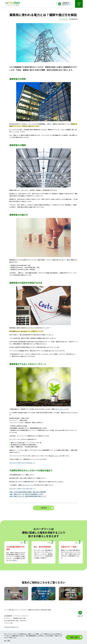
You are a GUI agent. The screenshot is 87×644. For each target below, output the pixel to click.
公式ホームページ (55, 456)
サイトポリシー (8, 618)
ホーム (6, 610)
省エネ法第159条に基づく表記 (11, 621)
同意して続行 (74, 637)
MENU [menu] (79, 4)
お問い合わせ (23, 621)
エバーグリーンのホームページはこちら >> (22, 463)
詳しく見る (7, 641)
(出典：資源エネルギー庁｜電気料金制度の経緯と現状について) (28, 496)
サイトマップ (17, 616)
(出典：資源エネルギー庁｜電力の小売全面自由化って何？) (26, 494)
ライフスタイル (23, 610)
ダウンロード (25, 616)
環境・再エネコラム (13, 610)
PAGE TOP (80, 616)
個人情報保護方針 (8, 616)
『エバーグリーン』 (61, 409)
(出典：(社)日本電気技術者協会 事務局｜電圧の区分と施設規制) (28, 492)
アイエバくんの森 (8, 623)
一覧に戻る (44, 508)
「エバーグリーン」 (27, 485)
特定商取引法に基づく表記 (19, 618)
